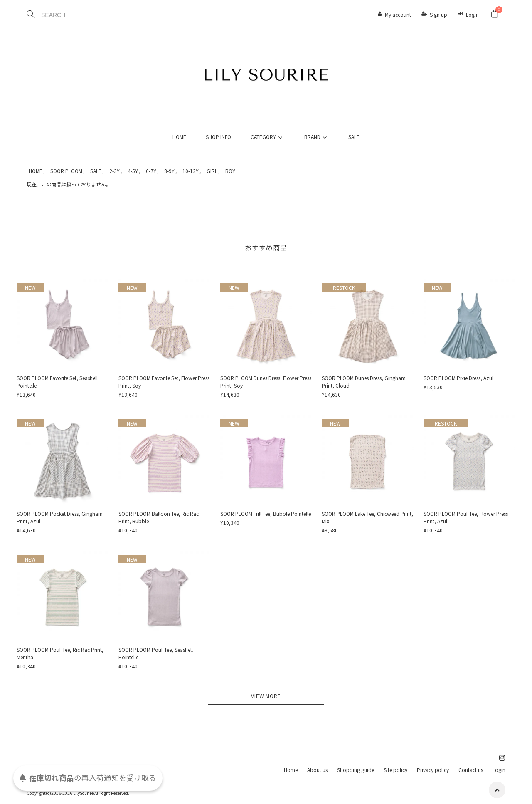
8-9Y (169, 171)
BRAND (317, 137)
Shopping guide (356, 770)
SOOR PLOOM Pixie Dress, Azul (458, 378)
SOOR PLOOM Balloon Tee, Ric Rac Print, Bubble (159, 517)
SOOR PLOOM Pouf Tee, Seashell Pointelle (156, 653)
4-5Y (133, 171)
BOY (230, 171)
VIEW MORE (266, 696)
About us (317, 770)
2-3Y (115, 171)
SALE (354, 137)
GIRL (212, 171)
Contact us (471, 770)
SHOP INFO (218, 137)
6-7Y (151, 171)
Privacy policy (433, 770)
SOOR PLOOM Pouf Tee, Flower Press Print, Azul (466, 517)
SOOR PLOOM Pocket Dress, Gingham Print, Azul (60, 517)
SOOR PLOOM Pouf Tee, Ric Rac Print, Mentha (60, 653)
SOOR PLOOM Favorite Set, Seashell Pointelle (57, 382)
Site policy (395, 770)
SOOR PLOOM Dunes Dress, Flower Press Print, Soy (266, 382)
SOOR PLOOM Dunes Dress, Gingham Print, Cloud (364, 382)
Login (472, 14)
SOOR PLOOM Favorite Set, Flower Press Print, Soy (164, 382)
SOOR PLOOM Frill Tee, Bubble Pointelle (266, 513)
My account (398, 14)
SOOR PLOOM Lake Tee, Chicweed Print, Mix (367, 517)
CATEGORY (268, 137)
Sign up (438, 14)
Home (291, 770)
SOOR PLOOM (66, 171)
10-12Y (191, 171)
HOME (179, 137)
